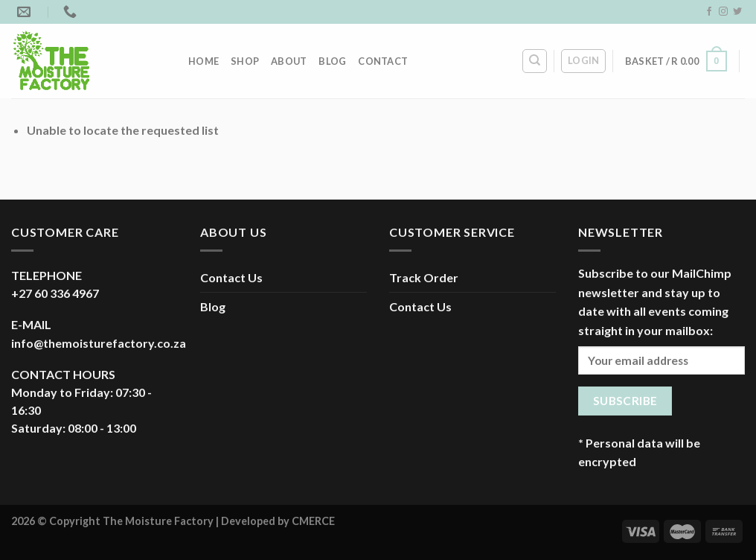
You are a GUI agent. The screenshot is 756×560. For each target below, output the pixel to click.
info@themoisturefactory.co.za (99, 343)
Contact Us (231, 277)
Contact (383, 61)
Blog (332, 61)
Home (204, 61)
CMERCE (313, 521)
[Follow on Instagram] (723, 12)
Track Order (424, 277)
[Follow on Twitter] (737, 12)
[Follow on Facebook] (709, 12)
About (289, 61)
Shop (245, 61)
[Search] (535, 61)
